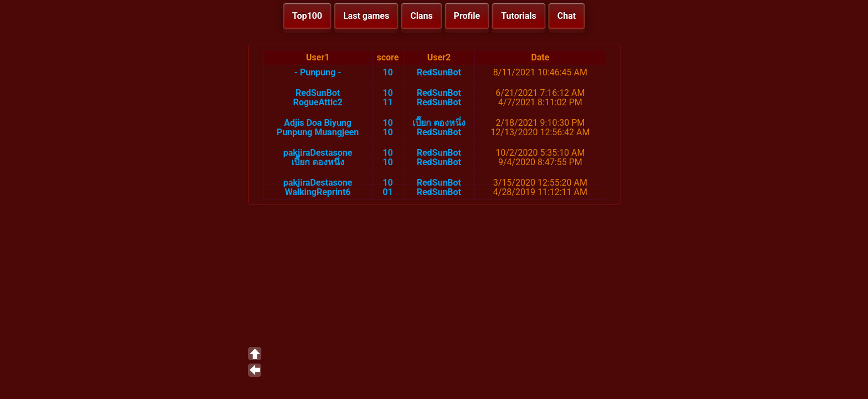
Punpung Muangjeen (318, 132)
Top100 (307, 16)
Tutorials (519, 16)
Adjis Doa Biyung (318, 123)
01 (387, 192)
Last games (366, 16)
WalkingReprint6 (318, 192)
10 (387, 72)
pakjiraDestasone (318, 153)
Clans (421, 16)
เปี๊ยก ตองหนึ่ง (439, 123)
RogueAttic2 (317, 102)
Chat (567, 16)
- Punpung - (318, 72)
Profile (467, 16)
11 (387, 102)
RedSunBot (439, 72)
